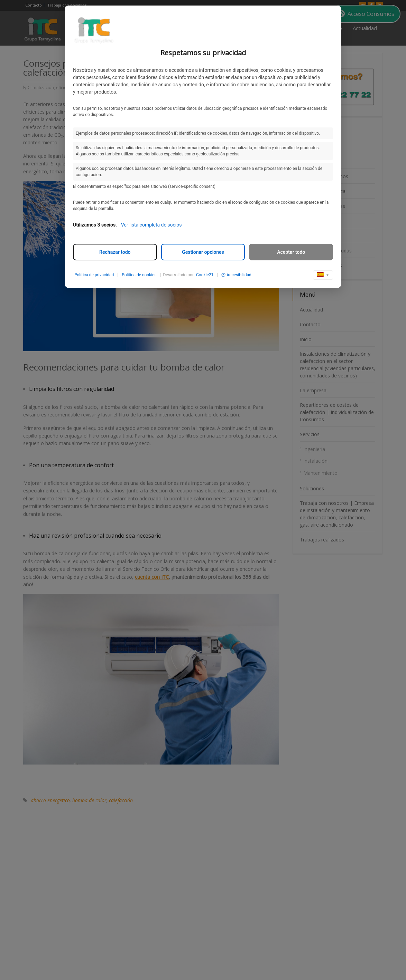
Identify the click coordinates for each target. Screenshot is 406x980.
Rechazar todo (115, 252)
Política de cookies (139, 275)
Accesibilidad (236, 275)
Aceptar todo (291, 252)
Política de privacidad (94, 275)
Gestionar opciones (203, 252)
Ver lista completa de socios (151, 225)
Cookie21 (205, 275)
